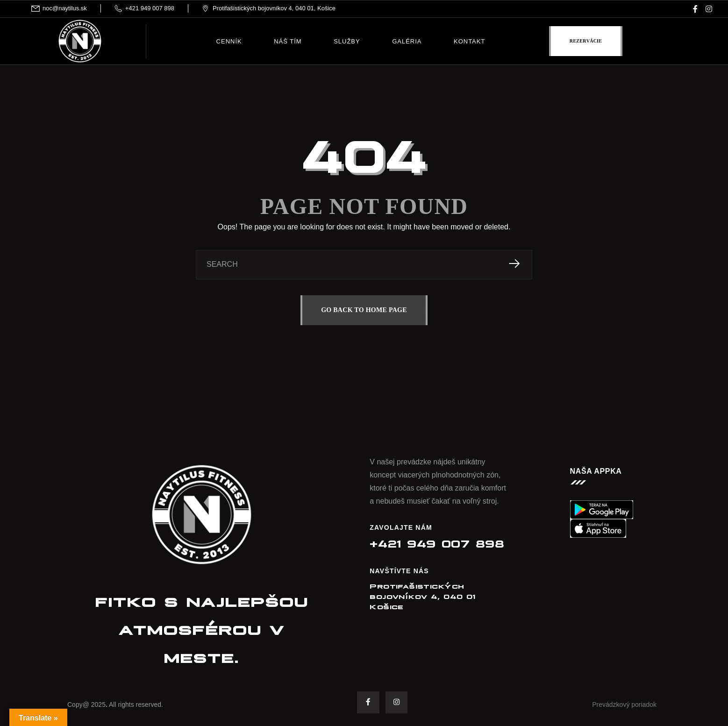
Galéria (407, 41)
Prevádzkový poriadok (624, 705)
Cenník (229, 41)
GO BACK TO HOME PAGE (364, 310)
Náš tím (288, 41)
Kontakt (469, 41)
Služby (347, 41)
